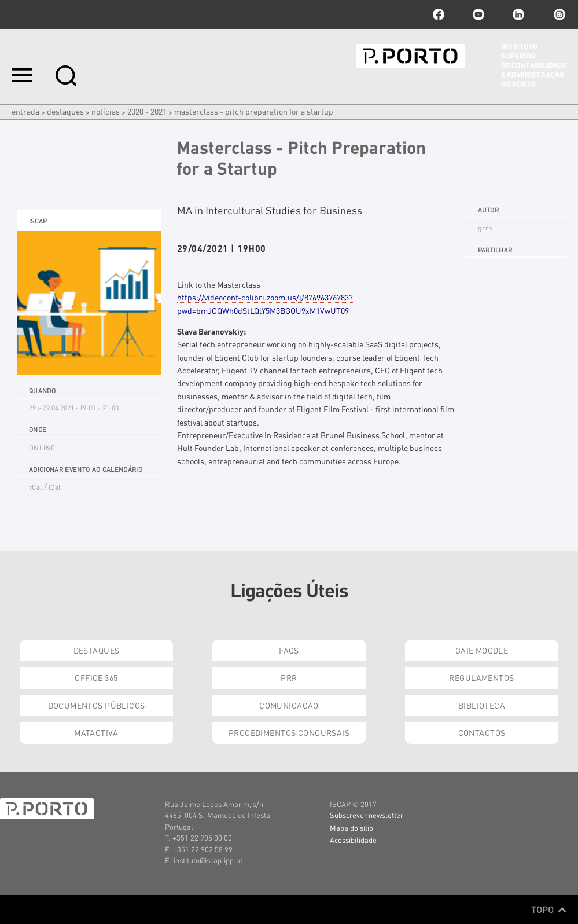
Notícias (106, 111)
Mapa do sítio (351, 828)
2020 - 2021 (147, 111)
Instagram (558, 14)
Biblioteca (482, 705)
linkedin (518, 14)
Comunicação (289, 705)
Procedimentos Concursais (289, 732)
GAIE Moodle (482, 650)
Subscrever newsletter (367, 815)
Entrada (25, 111)
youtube (478, 14)
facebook (439, 14)
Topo (549, 910)
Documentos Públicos (97, 705)
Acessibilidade (353, 840)
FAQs (289, 650)
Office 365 (96, 677)
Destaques (65, 111)
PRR (289, 677)
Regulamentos (481, 677)
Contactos (482, 732)
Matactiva (96, 732)
